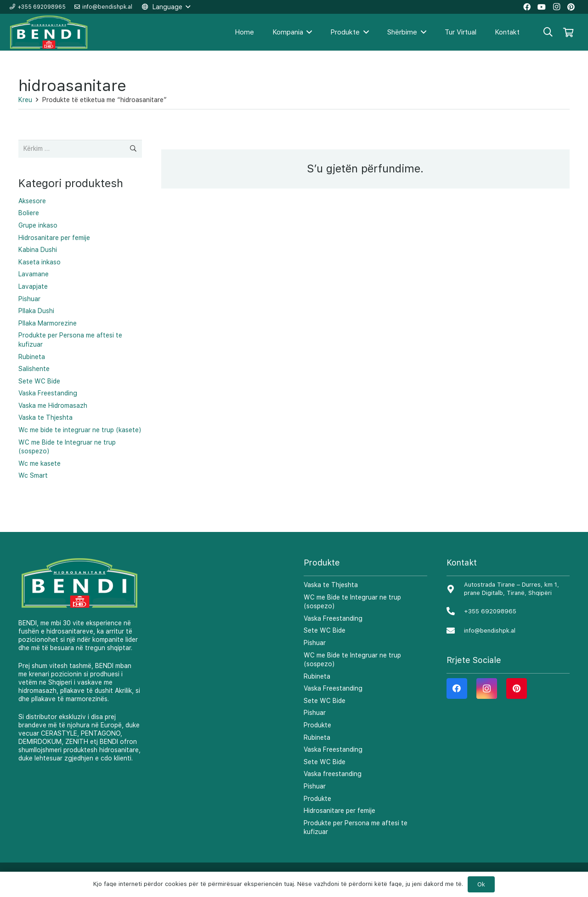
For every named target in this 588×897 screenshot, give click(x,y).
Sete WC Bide (39, 381)
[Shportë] (568, 32)
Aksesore (32, 201)
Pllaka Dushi (36, 311)
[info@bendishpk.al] (455, 631)
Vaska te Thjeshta (45, 417)
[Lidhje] (49, 32)
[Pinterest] (517, 688)
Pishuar (29, 299)
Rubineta (32, 357)
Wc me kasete (40, 463)
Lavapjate (33, 286)
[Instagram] (487, 688)
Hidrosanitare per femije (54, 238)
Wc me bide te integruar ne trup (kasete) (80, 430)
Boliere (29, 213)
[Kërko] (548, 32)
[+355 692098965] (455, 612)
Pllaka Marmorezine (48, 323)
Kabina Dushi (38, 250)
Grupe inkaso (38, 225)
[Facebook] (457, 688)
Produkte (317, 725)
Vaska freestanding (333, 774)
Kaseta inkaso (40, 262)
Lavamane (34, 274)
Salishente (34, 369)
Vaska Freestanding (48, 393)
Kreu (25, 100)
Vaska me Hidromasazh (53, 406)
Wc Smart (33, 475)
